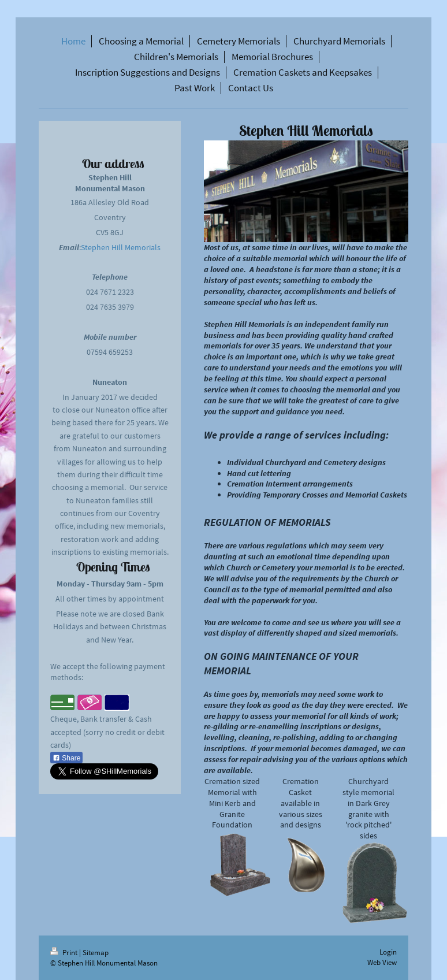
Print (65, 953)
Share (66, 758)
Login (388, 952)
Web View (382, 962)
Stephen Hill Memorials (121, 247)
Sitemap (96, 953)
